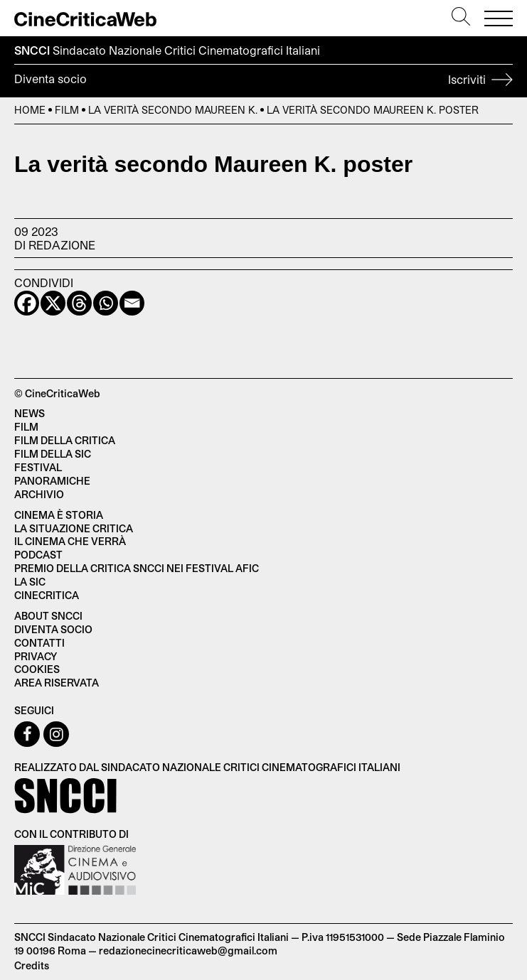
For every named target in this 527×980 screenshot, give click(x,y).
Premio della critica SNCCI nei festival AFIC (137, 568)
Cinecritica (47, 595)
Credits (32, 965)
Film (67, 110)
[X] (53, 303)
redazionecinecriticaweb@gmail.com (188, 951)
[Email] (132, 303)
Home (30, 110)
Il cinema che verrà (70, 541)
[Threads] (79, 303)
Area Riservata (57, 683)
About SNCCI (48, 616)
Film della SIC (53, 454)
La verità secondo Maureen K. (173, 110)
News (30, 413)
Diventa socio (263, 81)
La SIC (30, 582)
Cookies (37, 669)
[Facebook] (27, 303)
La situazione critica (74, 528)
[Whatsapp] (106, 303)
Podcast (38, 555)
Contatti (39, 643)
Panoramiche (52, 481)
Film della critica (65, 440)
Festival (38, 467)
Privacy (36, 656)
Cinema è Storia (59, 515)
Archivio (39, 494)
